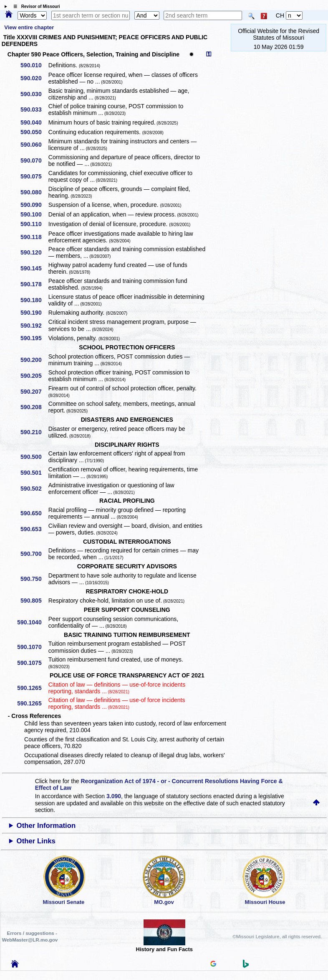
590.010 (34, 65)
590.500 (34, 457)
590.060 (34, 145)
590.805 (34, 601)
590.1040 (32, 622)
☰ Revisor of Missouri (35, 6)
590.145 (34, 268)
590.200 (34, 360)
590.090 (34, 205)
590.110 (34, 224)
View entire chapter (29, 27)
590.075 (34, 176)
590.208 (34, 407)
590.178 (34, 284)
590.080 (34, 192)
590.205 (34, 376)
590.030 (34, 94)
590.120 (34, 252)
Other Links (36, 841)
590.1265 (32, 688)
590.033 (34, 109)
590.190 (34, 313)
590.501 (34, 473)
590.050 (34, 132)
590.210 (34, 432)
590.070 (34, 160)
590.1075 (32, 663)
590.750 (34, 579)
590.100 (34, 214)
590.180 (34, 300)
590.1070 (32, 647)
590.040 (34, 122)
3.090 (114, 796)
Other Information (46, 826)
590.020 (34, 78)
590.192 (34, 326)
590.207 (34, 392)
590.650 (34, 513)
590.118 (34, 237)
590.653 (34, 529)
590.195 (34, 338)
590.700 (34, 554)
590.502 (34, 489)
